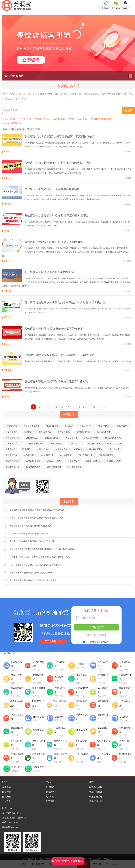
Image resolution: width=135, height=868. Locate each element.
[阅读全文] (7, 152)
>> (101, 407)
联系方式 (7, 792)
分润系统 (69, 426)
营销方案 (21, 129)
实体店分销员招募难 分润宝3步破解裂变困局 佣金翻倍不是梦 (36, 518)
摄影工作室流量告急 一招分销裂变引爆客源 (29, 534)
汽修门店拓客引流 (36, 444)
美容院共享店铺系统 (78, 119)
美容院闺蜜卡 (57, 444)
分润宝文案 (38, 767)
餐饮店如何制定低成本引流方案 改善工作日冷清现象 (57, 216)
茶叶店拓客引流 (85, 455)
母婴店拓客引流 (33, 461)
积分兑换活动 (75, 444)
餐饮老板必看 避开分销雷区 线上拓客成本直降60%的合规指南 (37, 510)
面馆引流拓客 (73, 461)
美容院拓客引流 (83, 432)
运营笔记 (26, 449)
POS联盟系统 (11, 426)
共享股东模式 (11, 432)
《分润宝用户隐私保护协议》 (98, 642)
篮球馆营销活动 (74, 467)
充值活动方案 (32, 438)
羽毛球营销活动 (54, 467)
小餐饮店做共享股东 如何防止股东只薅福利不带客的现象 (59, 355)
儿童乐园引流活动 (13, 444)
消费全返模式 (43, 449)
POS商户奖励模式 (32, 426)
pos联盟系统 (59, 119)
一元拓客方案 (94, 444)
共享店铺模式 (45, 432)
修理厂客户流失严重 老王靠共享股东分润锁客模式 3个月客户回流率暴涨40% (43, 549)
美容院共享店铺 (91, 438)
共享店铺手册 (96, 801)
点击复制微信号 (53, 641)
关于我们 (7, 787)
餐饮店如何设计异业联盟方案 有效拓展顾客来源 (54, 242)
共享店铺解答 (96, 792)
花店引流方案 (11, 455)
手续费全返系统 (42, 119)
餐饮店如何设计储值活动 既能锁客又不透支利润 (54, 329)
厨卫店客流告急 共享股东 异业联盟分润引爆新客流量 (33, 580)
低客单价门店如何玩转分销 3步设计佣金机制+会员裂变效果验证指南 (40, 557)
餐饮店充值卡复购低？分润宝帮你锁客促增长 (52, 189)
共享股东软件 (25, 119)
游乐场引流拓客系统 (12, 123)
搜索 (128, 110)
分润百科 (7, 801)
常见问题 (50, 801)
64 (88, 407)
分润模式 (28, 432)
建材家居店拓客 (12, 461)
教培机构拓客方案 (113, 438)
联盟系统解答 (96, 787)
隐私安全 (7, 797)
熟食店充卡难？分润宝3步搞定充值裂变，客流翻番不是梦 (60, 136)
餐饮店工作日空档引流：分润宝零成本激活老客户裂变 (58, 163)
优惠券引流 (10, 449)
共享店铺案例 (104, 426)
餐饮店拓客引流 (14, 76)
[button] (130, 76)
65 (94, 407)
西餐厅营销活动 (33, 467)
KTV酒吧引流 (66, 455)
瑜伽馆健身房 (47, 455)
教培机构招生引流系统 (101, 119)
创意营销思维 (62, 449)
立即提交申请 (96, 627)
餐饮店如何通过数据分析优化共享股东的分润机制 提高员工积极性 (65, 302)
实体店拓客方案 (104, 432)
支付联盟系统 (64, 432)
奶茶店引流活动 (114, 444)
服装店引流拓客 (52, 438)
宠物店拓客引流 (106, 455)
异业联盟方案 (71, 438)
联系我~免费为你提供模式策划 (68, 862)
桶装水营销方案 (12, 467)
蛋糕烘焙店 (115, 449)
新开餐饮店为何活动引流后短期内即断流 (49, 272)
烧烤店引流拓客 (93, 461)
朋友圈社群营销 (96, 449)
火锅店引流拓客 (54, 461)
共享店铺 (50, 797)
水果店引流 (29, 455)
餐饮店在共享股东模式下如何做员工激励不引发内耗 (56, 381)
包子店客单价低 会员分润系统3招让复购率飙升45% (32, 573)
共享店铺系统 (9, 119)
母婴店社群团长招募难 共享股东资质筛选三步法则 (32, 541)
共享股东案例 (123, 426)
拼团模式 (78, 449)
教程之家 (16, 767)
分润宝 (12, 129)
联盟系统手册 (96, 797)
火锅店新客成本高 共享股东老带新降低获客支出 (31, 526)
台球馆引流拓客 (114, 461)
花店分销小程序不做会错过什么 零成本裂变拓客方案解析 (35, 565)
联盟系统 (50, 792)
